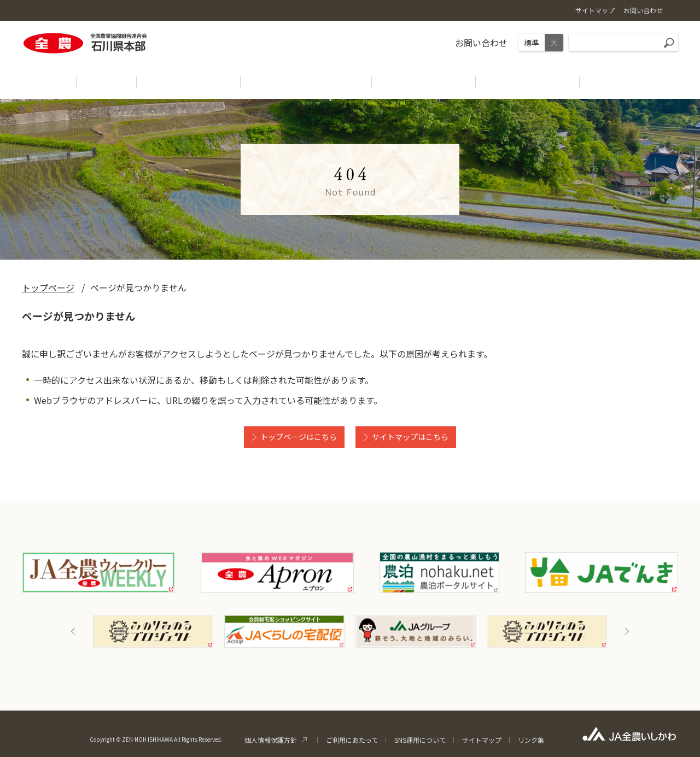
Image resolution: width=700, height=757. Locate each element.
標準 (532, 43)
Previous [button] (73, 631)
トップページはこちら (299, 437)
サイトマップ (482, 740)
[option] (153, 631)
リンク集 (531, 740)
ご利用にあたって (352, 740)
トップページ (48, 287)
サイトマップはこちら (410, 437)
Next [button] (627, 631)
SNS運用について (420, 740)
